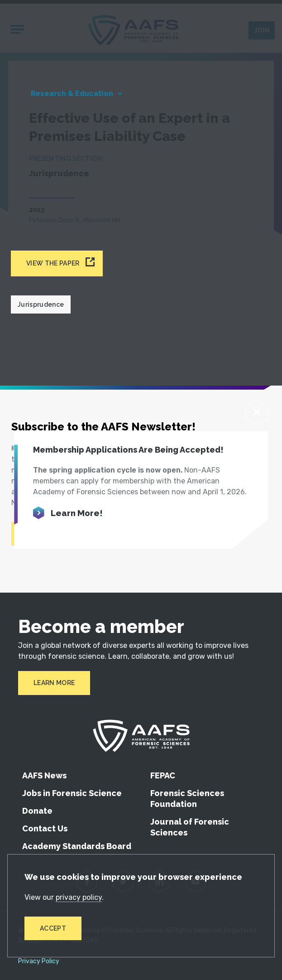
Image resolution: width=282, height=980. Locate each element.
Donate (37, 811)
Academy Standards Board (77, 846)
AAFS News (44, 775)
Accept (53, 928)
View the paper (53, 263)
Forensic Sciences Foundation (187, 799)
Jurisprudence (41, 304)
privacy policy (79, 897)
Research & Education (72, 94)
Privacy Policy (39, 961)
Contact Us (45, 828)
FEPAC (163, 775)
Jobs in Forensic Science (72, 793)
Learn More (54, 683)
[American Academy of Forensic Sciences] (141, 736)
